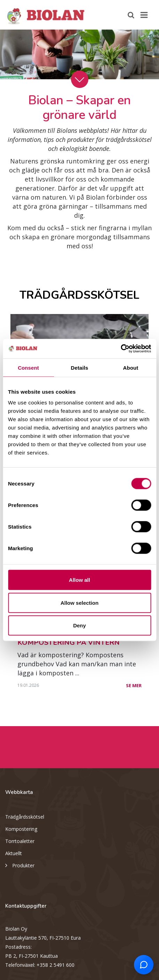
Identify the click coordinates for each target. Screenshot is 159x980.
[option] (79, 54)
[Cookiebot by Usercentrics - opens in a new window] (121, 349)
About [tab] (131, 367)
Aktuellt (14, 853)
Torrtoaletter (20, 841)
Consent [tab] (28, 367)
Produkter (20, 865)
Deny (79, 625)
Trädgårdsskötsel (25, 817)
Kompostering (21, 829)
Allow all (79, 580)
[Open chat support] (144, 965)
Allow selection (79, 603)
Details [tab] (80, 367)
